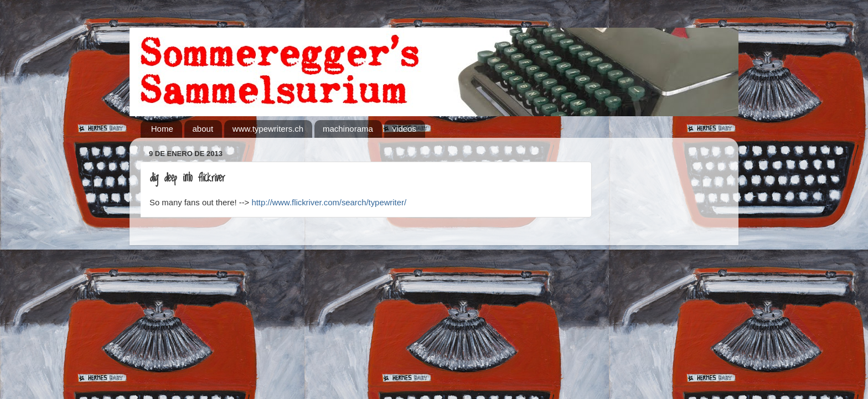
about (203, 129)
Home (162, 129)
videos (404, 129)
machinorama (348, 129)
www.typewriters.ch (268, 129)
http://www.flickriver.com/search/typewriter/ (330, 203)
